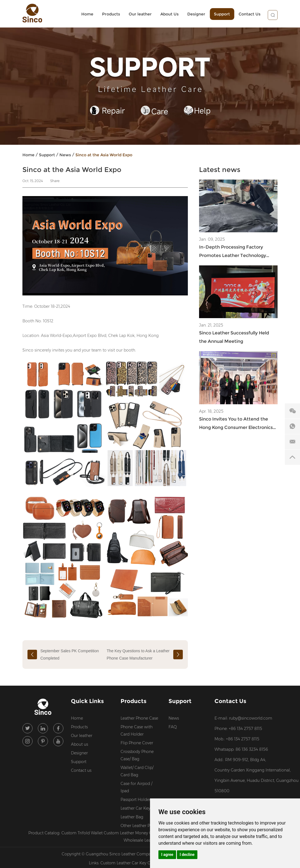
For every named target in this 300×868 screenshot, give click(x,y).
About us (79, 744)
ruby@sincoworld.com (251, 718)
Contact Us (250, 14)
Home (87, 14)
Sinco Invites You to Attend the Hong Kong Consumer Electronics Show (236, 424)
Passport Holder (136, 800)
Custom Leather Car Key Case (129, 863)
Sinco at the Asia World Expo (104, 155)
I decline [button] (187, 855)
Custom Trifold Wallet (83, 833)
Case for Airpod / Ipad (136, 787)
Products (111, 14)
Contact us (81, 770)
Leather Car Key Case (140, 808)
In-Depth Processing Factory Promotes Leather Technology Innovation (233, 252)
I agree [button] (167, 855)
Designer (196, 14)
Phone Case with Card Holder (137, 731)
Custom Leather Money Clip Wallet (137, 833)
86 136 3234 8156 (252, 749)
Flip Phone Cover (137, 743)
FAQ (173, 727)
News (65, 155)
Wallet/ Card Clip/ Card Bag (137, 771)
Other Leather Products (141, 826)
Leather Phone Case (139, 718)
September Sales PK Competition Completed (70, 655)
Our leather (140, 14)
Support (222, 14)
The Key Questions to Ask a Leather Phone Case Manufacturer (138, 655)
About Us (169, 14)
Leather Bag (132, 817)
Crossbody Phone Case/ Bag (137, 755)
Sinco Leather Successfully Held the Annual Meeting (234, 337)
